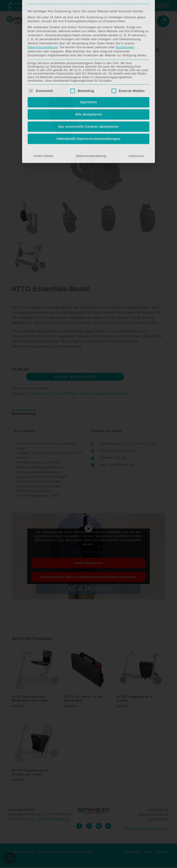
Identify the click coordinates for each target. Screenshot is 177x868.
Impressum (136, 57)
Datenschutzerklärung (91, 57)
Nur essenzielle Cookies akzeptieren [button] (88, 27)
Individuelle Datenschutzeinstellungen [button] (89, 40)
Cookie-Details (43, 57)
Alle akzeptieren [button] (88, 15)
